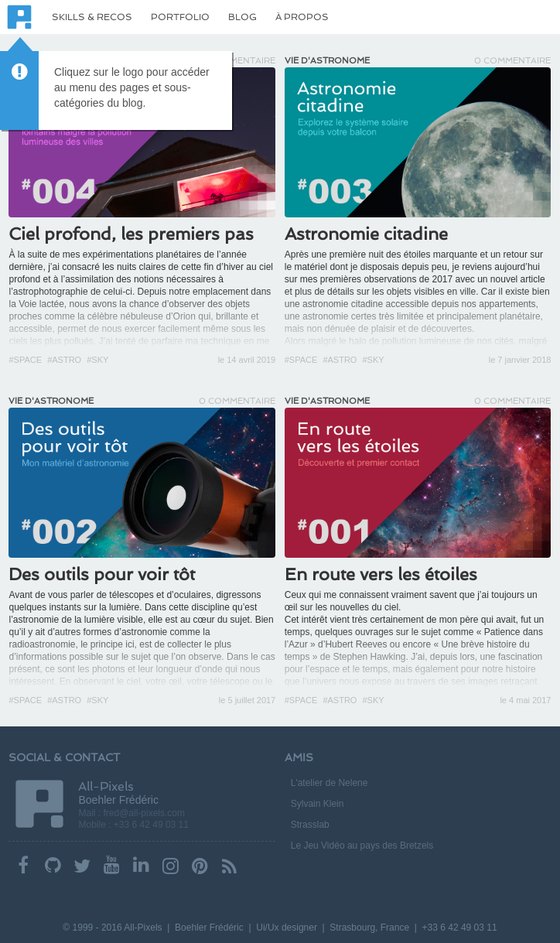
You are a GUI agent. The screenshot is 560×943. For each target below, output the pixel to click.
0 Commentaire (512, 61)
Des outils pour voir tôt (102, 574)
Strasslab (310, 825)
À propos (302, 17)
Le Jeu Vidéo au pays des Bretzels (362, 846)
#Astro (64, 360)
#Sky (97, 360)
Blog (242, 17)
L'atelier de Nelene (330, 783)
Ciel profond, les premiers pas (131, 234)
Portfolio (180, 17)
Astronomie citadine (366, 234)
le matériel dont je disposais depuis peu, (367, 267)
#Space (25, 360)
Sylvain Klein (318, 804)
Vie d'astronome (327, 61)
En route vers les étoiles (381, 574)
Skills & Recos (92, 17)
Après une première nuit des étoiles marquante (381, 255)
